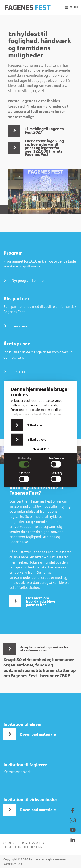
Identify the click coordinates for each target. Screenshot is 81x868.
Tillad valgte (37, 439)
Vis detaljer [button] (41, 449)
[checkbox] (25, 462)
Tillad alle (35, 425)
